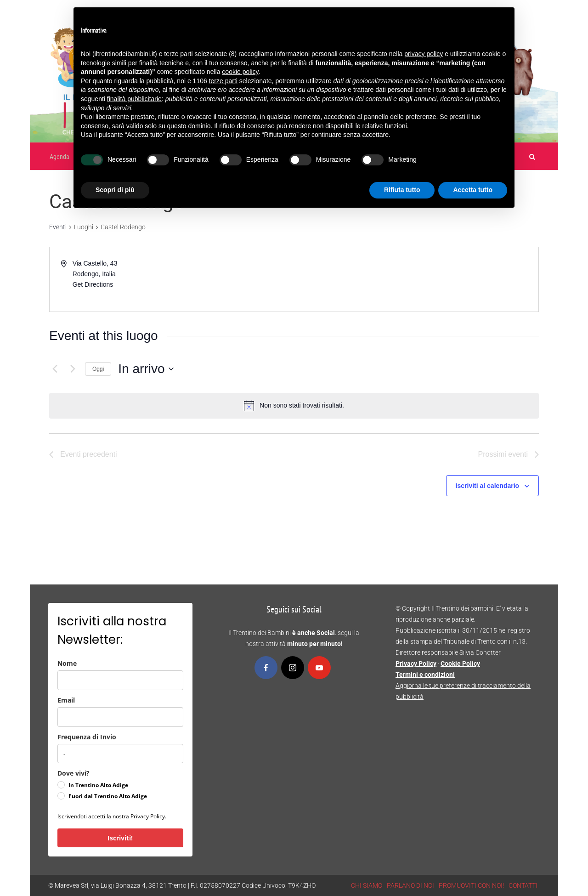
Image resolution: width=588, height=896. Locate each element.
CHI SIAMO (367, 885)
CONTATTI (523, 885)
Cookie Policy (460, 663)
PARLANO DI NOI (410, 885)
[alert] (302, 405)
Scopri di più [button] (115, 190)
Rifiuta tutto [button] (402, 190)
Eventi (58, 227)
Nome (67, 663)
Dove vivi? (73, 773)
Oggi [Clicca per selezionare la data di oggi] (98, 369)
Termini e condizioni (425, 675)
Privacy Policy (148, 816)
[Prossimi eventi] (73, 369)
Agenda (59, 157)
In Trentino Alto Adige (98, 785)
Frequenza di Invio (87, 737)
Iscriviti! (120, 838)
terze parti (223, 81)
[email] (120, 717)
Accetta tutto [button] (473, 190)
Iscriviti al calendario (488, 486)
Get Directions (93, 284)
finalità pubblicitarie (134, 99)
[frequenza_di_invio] (120, 754)
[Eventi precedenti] (55, 369)
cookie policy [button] (240, 72)
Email (66, 700)
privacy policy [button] (424, 54)
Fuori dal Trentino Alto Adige (108, 796)
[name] (120, 680)
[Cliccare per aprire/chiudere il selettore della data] (146, 369)
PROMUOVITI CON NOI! (471, 885)
